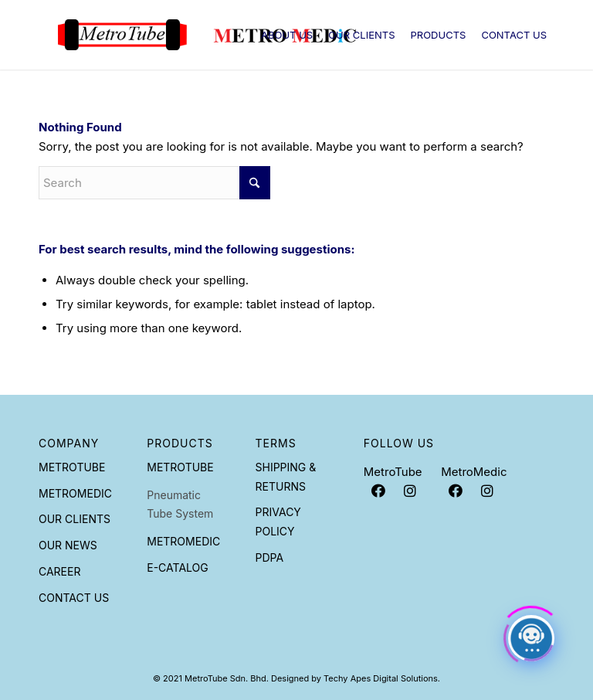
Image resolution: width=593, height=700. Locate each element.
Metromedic (75, 493)
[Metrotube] (207, 35)
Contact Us (74, 598)
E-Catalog (177, 567)
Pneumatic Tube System (180, 505)
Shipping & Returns (286, 477)
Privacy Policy (278, 522)
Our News (68, 545)
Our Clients (75, 519)
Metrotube (72, 467)
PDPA (270, 557)
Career (59, 571)
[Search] (154, 183)
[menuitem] (287, 35)
